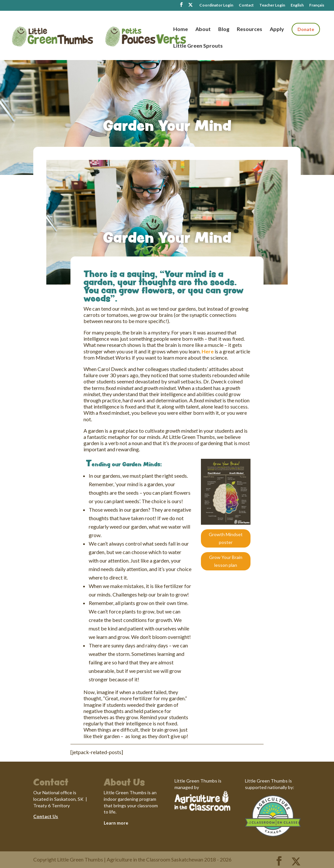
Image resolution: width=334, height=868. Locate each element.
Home (181, 29)
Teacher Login (272, 5)
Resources (250, 29)
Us (55, 816)
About (203, 29)
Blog (224, 29)
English (297, 5)
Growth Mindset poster (226, 538)
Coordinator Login (216, 5)
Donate (306, 29)
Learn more (116, 823)
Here (208, 351)
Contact (246, 5)
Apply (277, 29)
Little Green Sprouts (198, 46)
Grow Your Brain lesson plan (226, 561)
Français (317, 5)
